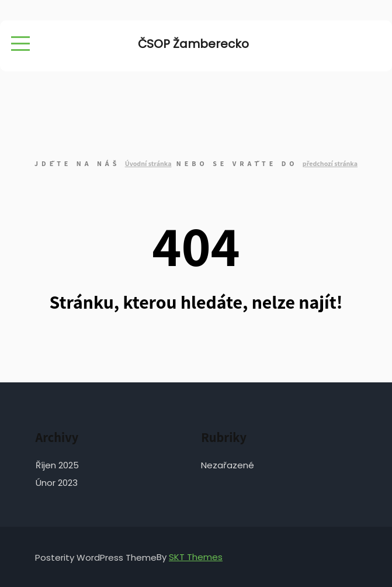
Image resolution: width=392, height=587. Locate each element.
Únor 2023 (57, 483)
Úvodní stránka (148, 163)
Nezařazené (228, 465)
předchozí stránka (330, 163)
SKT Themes (196, 557)
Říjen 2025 (57, 465)
